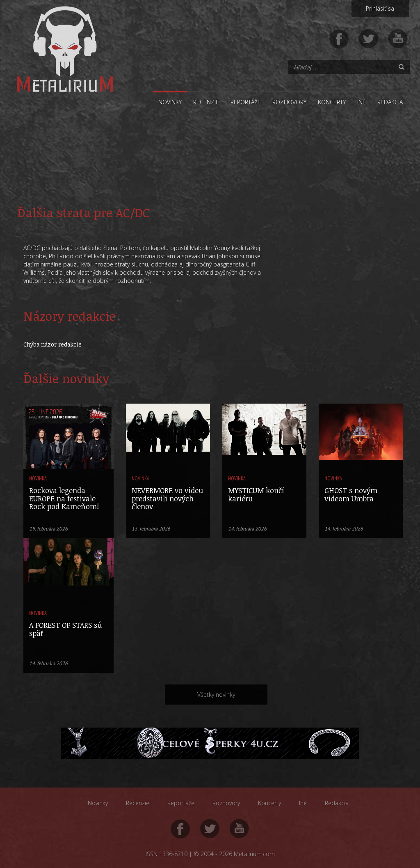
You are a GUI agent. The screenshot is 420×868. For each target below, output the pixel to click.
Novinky (170, 102)
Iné (362, 102)
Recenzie (206, 102)
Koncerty (332, 102)
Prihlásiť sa (380, 8)
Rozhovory (289, 102)
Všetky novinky (216, 695)
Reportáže (246, 102)
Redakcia (390, 102)
